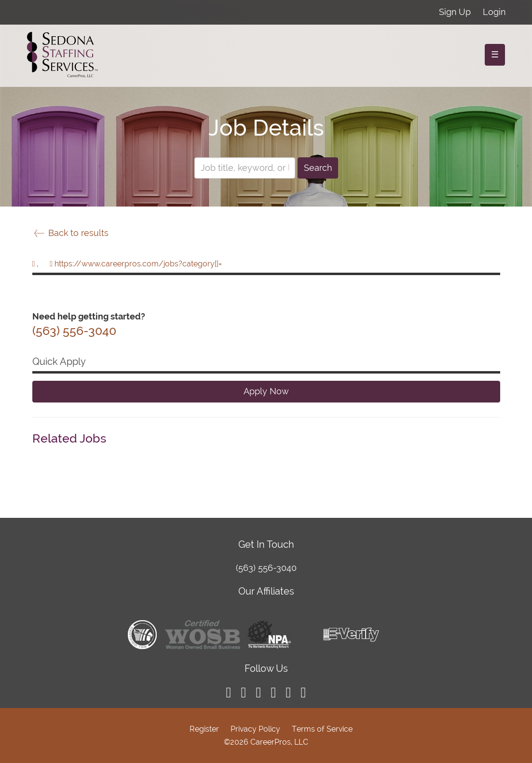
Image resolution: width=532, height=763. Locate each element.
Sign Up (455, 12)
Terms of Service (322, 729)
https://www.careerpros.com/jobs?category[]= (138, 264)
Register (204, 729)
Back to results (70, 233)
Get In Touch (266, 544)
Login (494, 12)
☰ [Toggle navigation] (495, 54)
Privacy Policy (255, 729)
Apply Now (266, 391)
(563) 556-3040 (266, 568)
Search (318, 168)
